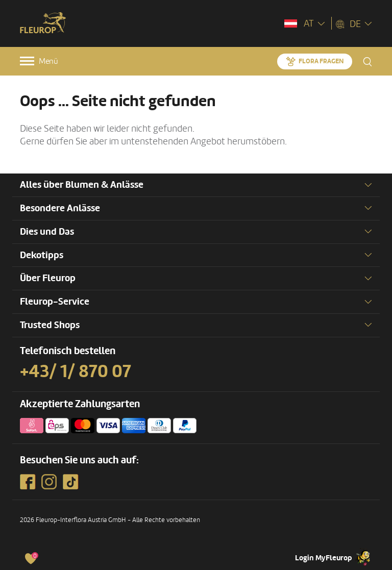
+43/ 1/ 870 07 (76, 371)
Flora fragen (321, 61)
